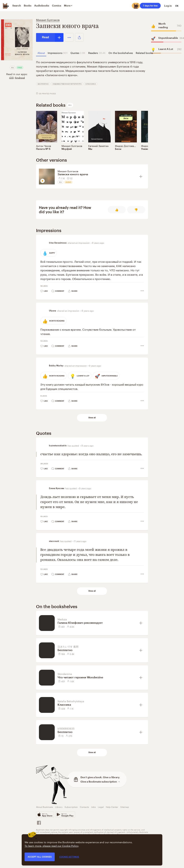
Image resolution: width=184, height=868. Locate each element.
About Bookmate (44, 807)
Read (45, 37)
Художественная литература (67, 84)
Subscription (71, 807)
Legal (101, 807)
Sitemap (125, 807)
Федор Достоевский (127, 146)
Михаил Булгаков (48, 19)
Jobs (93, 807)
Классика (91, 84)
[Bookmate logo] (6, 6)
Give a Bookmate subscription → (100, 782)
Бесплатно (43, 84)
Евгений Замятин (98, 146)
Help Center (112, 807)
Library (59, 807)
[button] (69, 37)
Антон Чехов (43, 146)
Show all (92, 418)
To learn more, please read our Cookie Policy (51, 846)
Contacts (84, 807)
